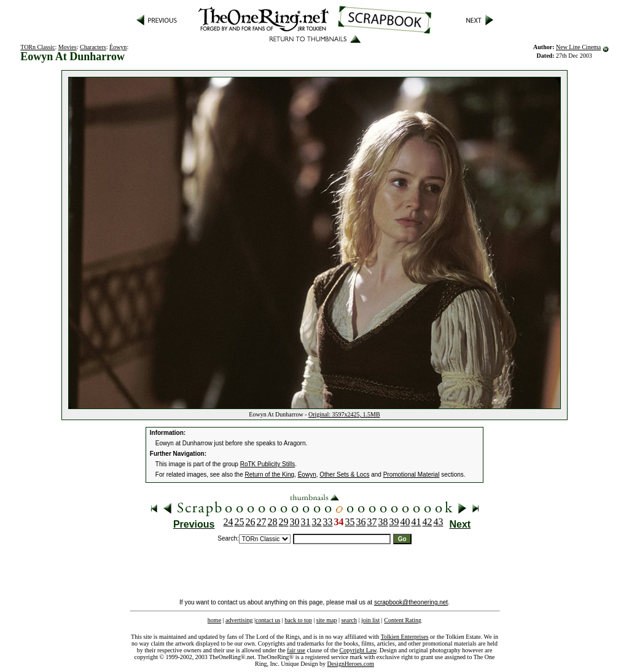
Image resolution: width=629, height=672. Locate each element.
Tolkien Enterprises (405, 637)
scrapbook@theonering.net (411, 602)
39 (394, 522)
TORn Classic (37, 47)
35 (350, 522)
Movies (68, 47)
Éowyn (118, 47)
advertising (239, 620)
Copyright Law (358, 650)
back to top (298, 620)
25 (240, 522)
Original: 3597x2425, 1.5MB (344, 414)
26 (251, 522)
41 (416, 522)
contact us (268, 620)
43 (439, 522)
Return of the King (270, 475)
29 (284, 522)
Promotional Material (412, 475)
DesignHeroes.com (351, 664)
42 (428, 522)
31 (306, 522)
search (349, 620)
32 (317, 522)
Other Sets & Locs (344, 475)
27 (262, 522)
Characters (93, 47)
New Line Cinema (578, 47)
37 (372, 522)
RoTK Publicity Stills (268, 464)
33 (328, 522)
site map (327, 620)
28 (273, 522)
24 (229, 522)
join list (370, 620)
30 (295, 522)
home (214, 620)
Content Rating (403, 620)
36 (361, 522)
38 (383, 522)
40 (405, 522)
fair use (296, 650)
